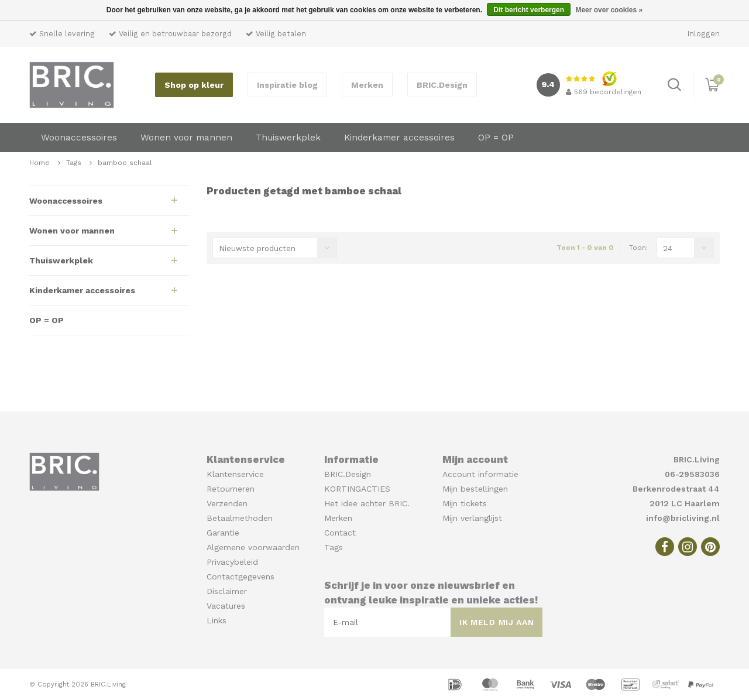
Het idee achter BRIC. (367, 503)
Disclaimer (227, 591)
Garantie (223, 533)
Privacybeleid (232, 562)
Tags (74, 163)
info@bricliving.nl (683, 518)
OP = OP (496, 138)
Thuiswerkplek (288, 138)
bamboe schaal (125, 163)
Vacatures (226, 606)
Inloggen (704, 34)
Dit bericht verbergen (529, 10)
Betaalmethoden (240, 518)
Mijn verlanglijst (472, 518)
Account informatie (480, 474)
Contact (340, 533)
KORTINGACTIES (357, 489)
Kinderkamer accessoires (399, 138)
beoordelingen (604, 92)
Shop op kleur (194, 85)
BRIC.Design (442, 85)
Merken (367, 85)
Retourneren (231, 489)
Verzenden (227, 503)
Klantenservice (235, 474)
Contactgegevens (240, 577)
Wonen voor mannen (186, 138)
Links (217, 620)
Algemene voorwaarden (253, 547)
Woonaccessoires (79, 138)
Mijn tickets (465, 503)
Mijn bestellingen (475, 489)
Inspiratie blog (287, 85)
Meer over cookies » (609, 10)
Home (39, 163)
